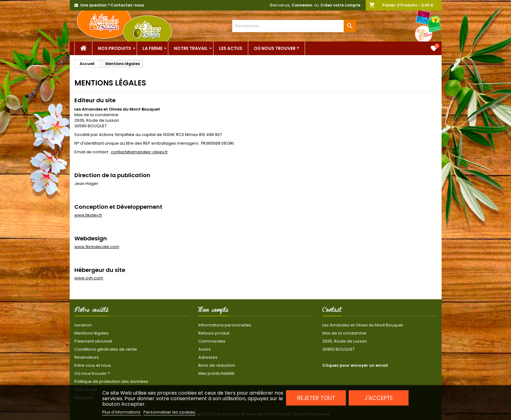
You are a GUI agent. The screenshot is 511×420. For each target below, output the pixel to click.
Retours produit (214, 333)
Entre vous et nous (93, 365)
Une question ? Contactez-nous (112, 5)
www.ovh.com (89, 278)
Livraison (83, 325)
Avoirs (205, 349)
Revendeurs (87, 357)
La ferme (152, 48)
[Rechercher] (294, 26)
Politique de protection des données (111, 381)
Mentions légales (92, 333)
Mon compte (214, 311)
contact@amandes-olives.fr (139, 152)
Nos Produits (115, 48)
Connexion (302, 5)
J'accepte (379, 398)
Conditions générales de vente (106, 349)
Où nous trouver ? (276, 48)
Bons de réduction (217, 365)
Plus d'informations (122, 412)
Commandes (212, 341)
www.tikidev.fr (88, 215)
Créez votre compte (340, 5)
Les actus (231, 48)
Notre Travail (191, 48)
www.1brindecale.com (97, 247)
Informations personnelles (225, 325)
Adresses (208, 357)
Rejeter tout (316, 398)
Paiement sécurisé (93, 341)
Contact (332, 311)
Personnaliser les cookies (169, 412)
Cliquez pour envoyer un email (355, 365)
